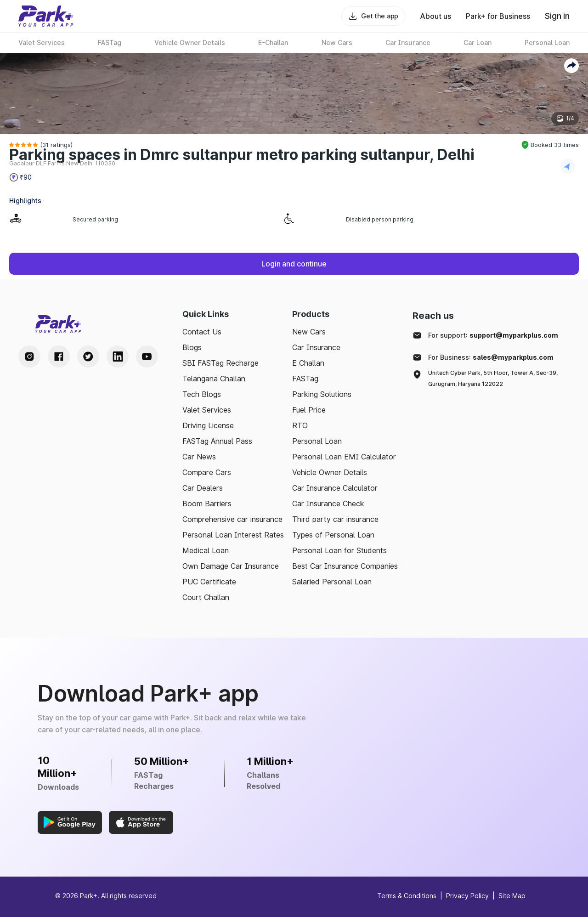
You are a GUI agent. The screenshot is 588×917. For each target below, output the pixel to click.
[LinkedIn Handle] (118, 357)
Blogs (192, 347)
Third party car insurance (335, 519)
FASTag (305, 379)
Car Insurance (316, 347)
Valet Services (207, 410)
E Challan (308, 363)
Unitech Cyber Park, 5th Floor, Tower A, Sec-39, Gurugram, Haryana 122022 (493, 378)
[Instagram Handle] (29, 357)
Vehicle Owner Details (330, 472)
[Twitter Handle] (88, 357)
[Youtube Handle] (147, 357)
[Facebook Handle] (59, 357)
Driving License (208, 425)
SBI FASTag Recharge (220, 363)
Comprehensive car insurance (232, 519)
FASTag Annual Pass (217, 441)
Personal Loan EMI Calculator (344, 457)
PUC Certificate (209, 582)
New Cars (309, 332)
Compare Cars (207, 472)
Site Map (512, 896)
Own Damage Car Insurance (231, 566)
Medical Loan (206, 550)
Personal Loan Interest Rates (233, 535)
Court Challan (206, 597)
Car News (199, 457)
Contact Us (202, 332)
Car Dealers (203, 488)
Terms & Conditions (407, 896)
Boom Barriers (207, 504)
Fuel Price (309, 410)
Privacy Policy (467, 896)
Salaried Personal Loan (332, 582)
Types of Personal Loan (333, 535)
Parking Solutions (322, 394)
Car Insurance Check (328, 504)
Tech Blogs (202, 394)
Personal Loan (317, 441)
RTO (300, 425)
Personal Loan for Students (339, 550)
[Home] (46, 16)
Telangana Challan (214, 379)
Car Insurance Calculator (335, 488)
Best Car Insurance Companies (345, 566)
